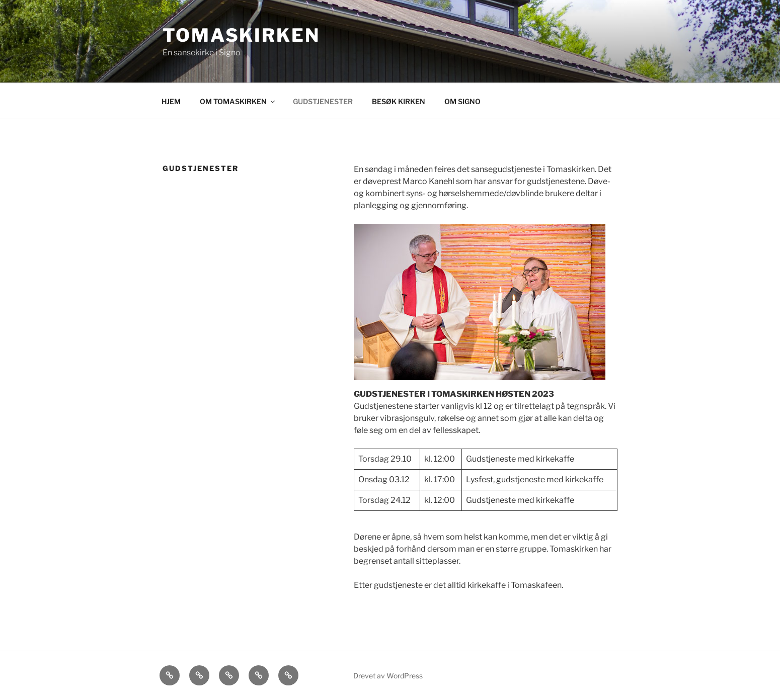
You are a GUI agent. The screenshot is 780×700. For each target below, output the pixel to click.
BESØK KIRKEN (399, 101)
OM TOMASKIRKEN (238, 101)
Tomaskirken (241, 35)
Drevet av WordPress (388, 676)
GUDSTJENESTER (323, 101)
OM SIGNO (462, 101)
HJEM (171, 101)
